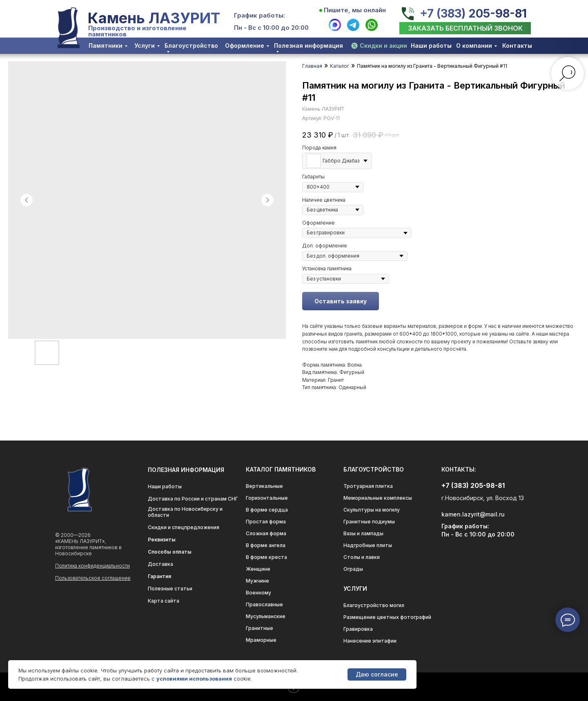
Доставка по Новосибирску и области (185, 512)
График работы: (259, 15)
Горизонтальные (267, 498)
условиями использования (194, 679)
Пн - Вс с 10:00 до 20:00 (271, 28)
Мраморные (261, 640)
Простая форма (266, 522)
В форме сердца (267, 510)
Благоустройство (191, 46)
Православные (264, 604)
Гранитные (259, 628)
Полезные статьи (170, 589)
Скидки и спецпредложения (184, 527)
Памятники (106, 46)
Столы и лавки (362, 557)
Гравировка (358, 629)
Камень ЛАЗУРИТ (154, 18)
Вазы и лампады (363, 533)
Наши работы (431, 46)
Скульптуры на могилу (372, 510)
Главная (312, 66)
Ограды (353, 569)
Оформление (245, 46)
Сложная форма (266, 533)
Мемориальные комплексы (378, 498)
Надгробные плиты (368, 545)
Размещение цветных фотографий (387, 617)
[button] (465, 28)
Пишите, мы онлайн (355, 10)
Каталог (340, 66)
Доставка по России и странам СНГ (193, 499)
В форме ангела (266, 545)
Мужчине (257, 581)
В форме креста (266, 557)
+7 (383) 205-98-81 (473, 13)
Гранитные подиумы (369, 522)
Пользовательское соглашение (93, 578)
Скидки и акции (383, 46)
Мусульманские (266, 616)
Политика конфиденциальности (92, 566)
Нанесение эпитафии (370, 641)
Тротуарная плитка (368, 486)
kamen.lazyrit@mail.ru (473, 514)
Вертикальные (264, 486)
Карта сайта (164, 601)
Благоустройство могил (374, 605)
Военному (258, 593)
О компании (474, 46)
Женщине (258, 569)
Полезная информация (308, 46)
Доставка (160, 564)
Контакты (517, 46)
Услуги (145, 46)
